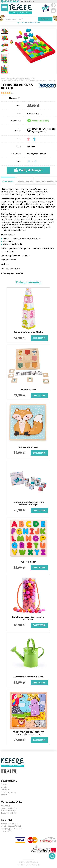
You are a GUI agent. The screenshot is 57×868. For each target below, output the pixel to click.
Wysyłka (4, 787)
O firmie (4, 785)
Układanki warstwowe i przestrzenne (13, 81)
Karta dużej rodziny (8, 792)
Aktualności (5, 805)
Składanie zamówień (9, 813)
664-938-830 (12, 824)
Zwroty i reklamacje (8, 810)
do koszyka (39, 338)
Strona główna (6, 79)
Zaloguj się (53, 5)
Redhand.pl (36, 865)
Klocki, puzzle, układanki (27, 79)
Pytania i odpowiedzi (9, 808)
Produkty (15, 79)
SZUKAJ (45, 19)
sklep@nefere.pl (28, 1)
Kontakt (4, 795)
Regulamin (5, 790)
